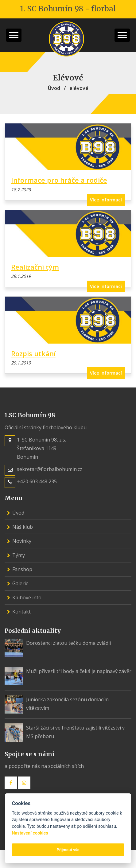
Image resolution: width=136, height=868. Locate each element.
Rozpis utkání (33, 353)
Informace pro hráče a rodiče (59, 180)
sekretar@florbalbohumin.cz (50, 469)
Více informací (106, 200)
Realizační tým (35, 267)
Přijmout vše (68, 850)
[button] (14, 35)
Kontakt (19, 612)
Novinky (19, 541)
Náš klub (20, 527)
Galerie (18, 583)
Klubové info (24, 597)
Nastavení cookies (30, 833)
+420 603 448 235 (37, 481)
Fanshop (20, 569)
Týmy (16, 555)
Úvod (54, 88)
